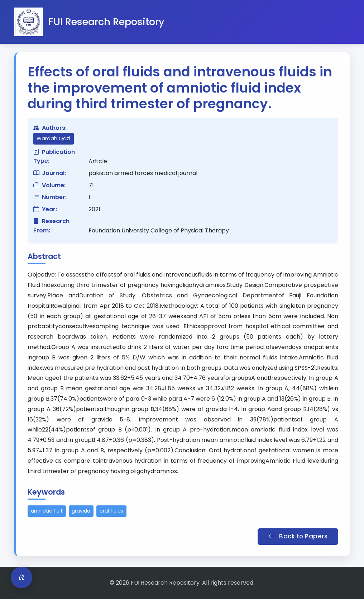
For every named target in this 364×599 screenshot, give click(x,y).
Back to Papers (298, 536)
